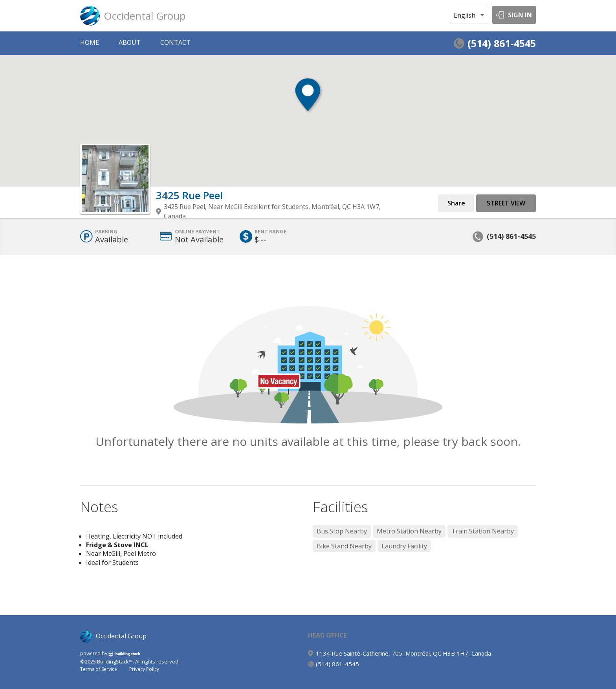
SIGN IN (520, 15)
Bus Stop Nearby (342, 531)
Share (456, 203)
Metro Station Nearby (409, 531)
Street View (506, 203)
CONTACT (175, 42)
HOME (90, 42)
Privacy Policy (144, 669)
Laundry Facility (404, 546)
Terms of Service (99, 669)
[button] (308, 103)
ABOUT (130, 42)
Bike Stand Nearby (344, 546)
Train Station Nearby (483, 531)
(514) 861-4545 (502, 43)
